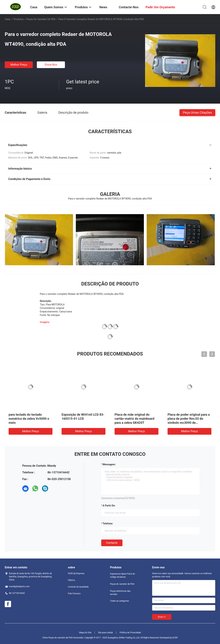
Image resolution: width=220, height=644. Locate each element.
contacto (112, 543)
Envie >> (162, 617)
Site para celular (106, 633)
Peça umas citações (197, 112)
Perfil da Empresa (76, 573)
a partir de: (109, 506)
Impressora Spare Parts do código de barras (122, 575)
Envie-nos (51, 65)
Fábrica (71, 580)
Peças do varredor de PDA (41, 19)
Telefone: (108, 524)
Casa (8, 19)
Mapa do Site (85, 633)
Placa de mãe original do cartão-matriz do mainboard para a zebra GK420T (134, 419)
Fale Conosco (74, 594)
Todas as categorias (119, 601)
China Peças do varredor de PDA (58, 638)
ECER (175, 638)
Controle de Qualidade (78, 587)
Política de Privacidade (130, 633)
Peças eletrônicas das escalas (120, 593)
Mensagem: (109, 464)
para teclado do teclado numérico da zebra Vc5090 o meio (29, 419)
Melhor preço (19, 65)
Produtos (19, 19)
